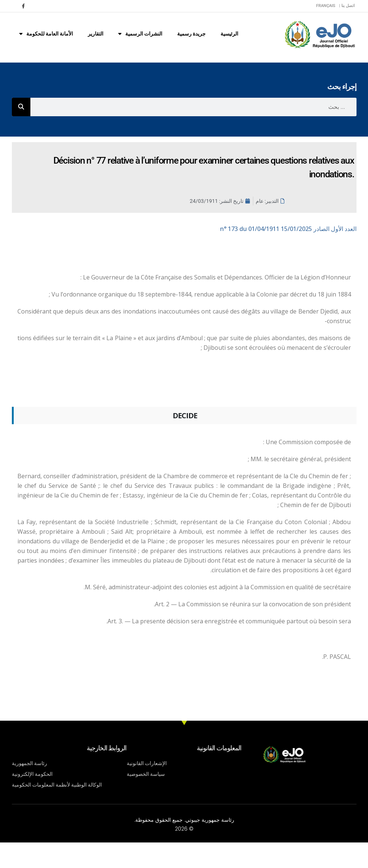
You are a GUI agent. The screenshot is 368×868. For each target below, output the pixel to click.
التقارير (96, 34)
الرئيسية (229, 34)
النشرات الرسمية (140, 34)
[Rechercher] (21, 107)
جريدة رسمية (191, 34)
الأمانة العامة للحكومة (46, 34)
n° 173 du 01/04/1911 (288, 229)
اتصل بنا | (347, 6)
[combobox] (193, 107)
